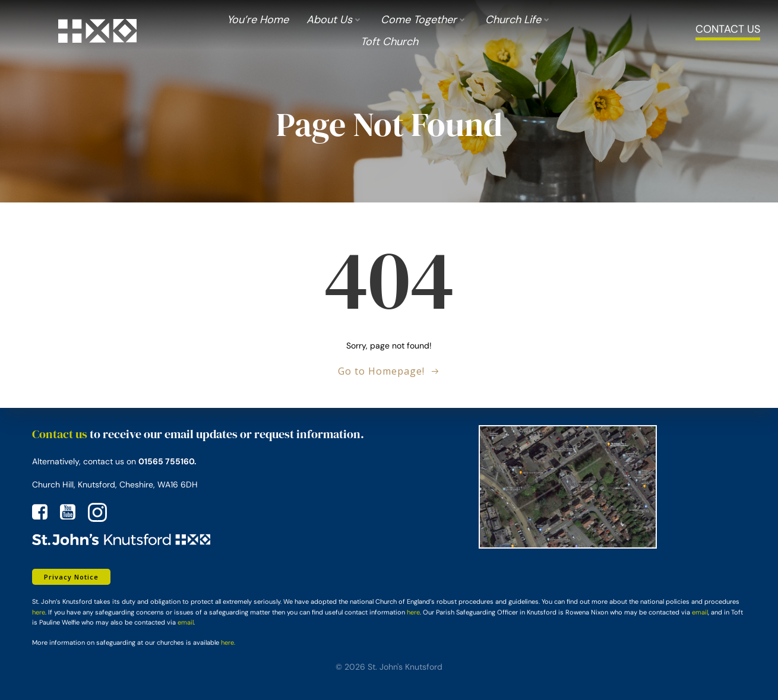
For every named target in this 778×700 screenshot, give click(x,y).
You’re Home (258, 20)
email (700, 612)
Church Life (518, 20)
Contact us (60, 434)
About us (335, 20)
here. (228, 642)
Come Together (424, 20)
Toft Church (389, 42)
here (39, 612)
